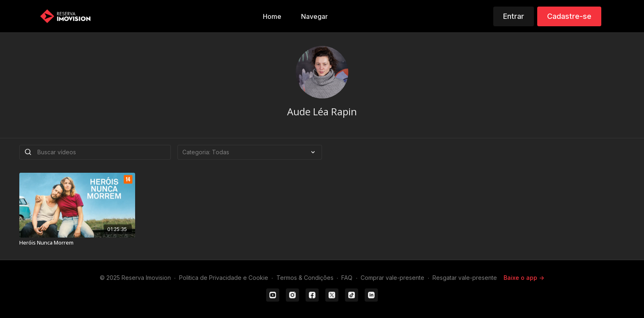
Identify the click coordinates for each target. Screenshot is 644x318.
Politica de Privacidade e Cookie (224, 278)
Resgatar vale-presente (465, 278)
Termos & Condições (305, 278)
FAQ (347, 278)
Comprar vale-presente (392, 278)
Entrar (514, 16)
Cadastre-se (569, 16)
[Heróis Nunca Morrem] (77, 243)
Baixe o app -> (524, 278)
